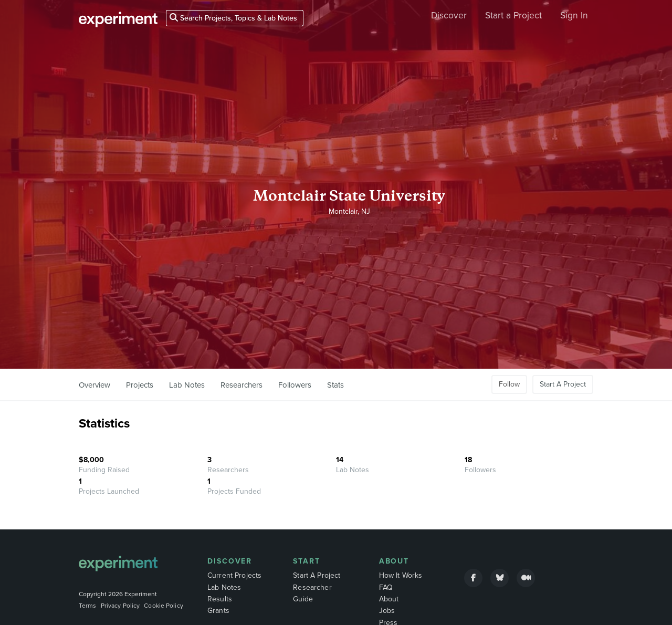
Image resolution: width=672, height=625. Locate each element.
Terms (88, 606)
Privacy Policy (120, 606)
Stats (335, 385)
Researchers (241, 385)
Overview (94, 385)
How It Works (401, 575)
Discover (449, 15)
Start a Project (513, 15)
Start (307, 561)
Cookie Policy (164, 606)
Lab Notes (187, 385)
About (394, 561)
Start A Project (563, 384)
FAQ (386, 587)
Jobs (387, 611)
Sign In (574, 15)
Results (220, 599)
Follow (509, 384)
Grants (218, 611)
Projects (140, 385)
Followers (295, 385)
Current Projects (234, 575)
